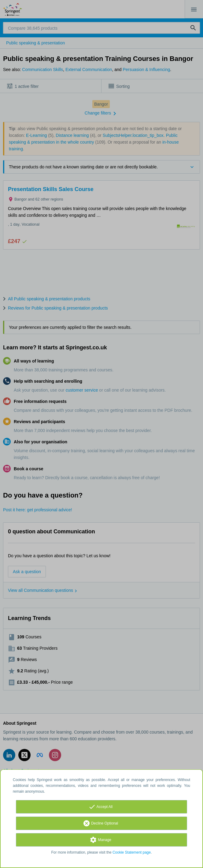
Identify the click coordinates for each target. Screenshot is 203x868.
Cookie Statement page (132, 852)
